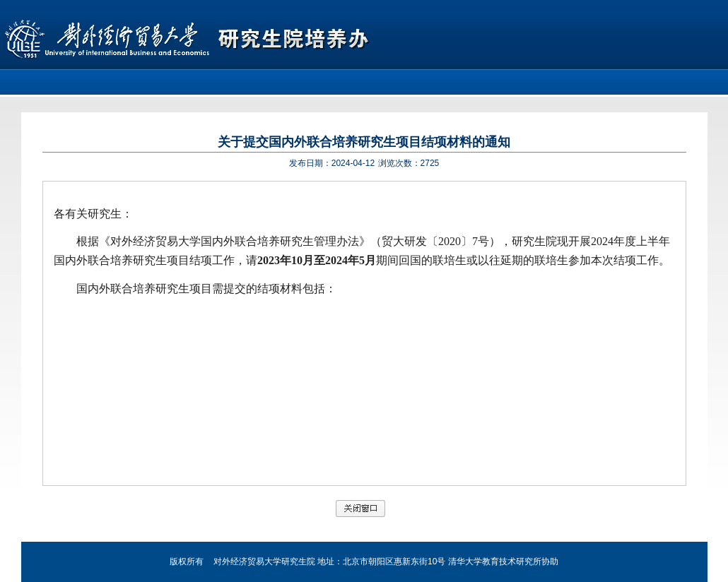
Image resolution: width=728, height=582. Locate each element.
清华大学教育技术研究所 (495, 562)
